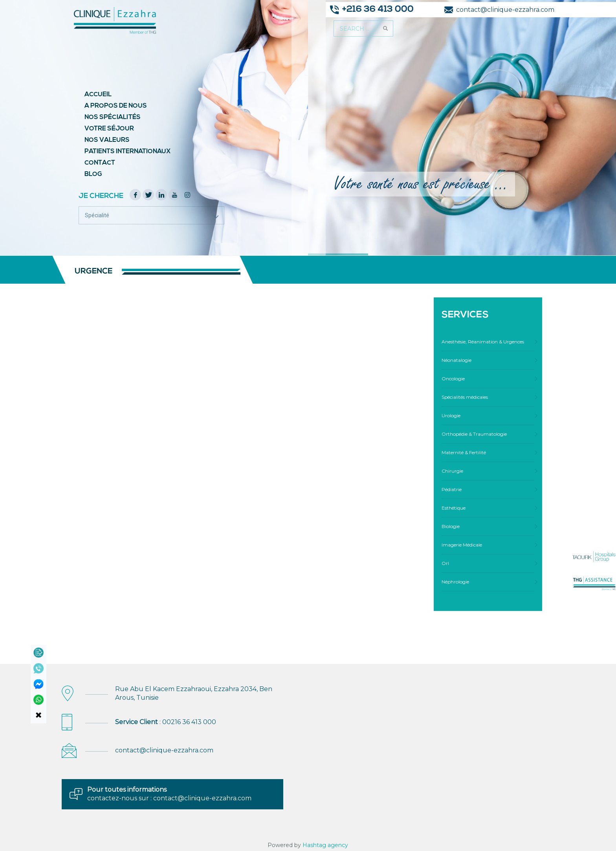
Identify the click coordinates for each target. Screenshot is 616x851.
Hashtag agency (325, 845)
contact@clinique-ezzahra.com (164, 750)
